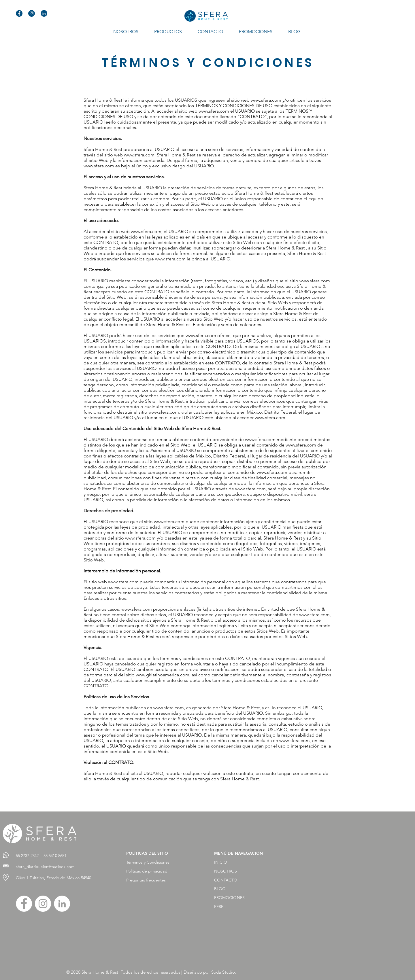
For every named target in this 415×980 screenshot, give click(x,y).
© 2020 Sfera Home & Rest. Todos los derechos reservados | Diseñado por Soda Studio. (151, 972)
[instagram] (32, 13)
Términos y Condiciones (148, 862)
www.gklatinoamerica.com (163, 675)
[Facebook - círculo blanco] (24, 904)
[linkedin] (44, 13)
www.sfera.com (266, 100)
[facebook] (19, 13)
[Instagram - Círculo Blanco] (43, 904)
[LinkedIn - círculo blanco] (62, 904)
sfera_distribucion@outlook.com (45, 867)
